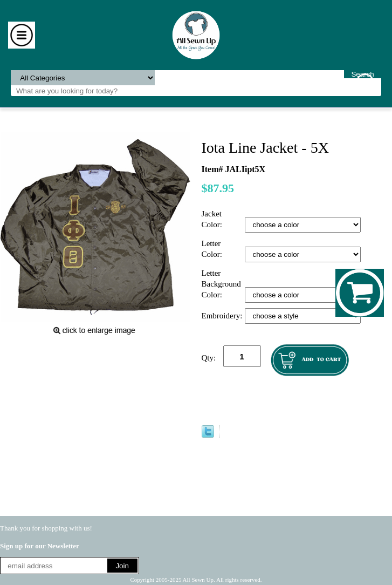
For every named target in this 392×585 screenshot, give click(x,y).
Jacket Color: (213, 219)
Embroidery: (223, 316)
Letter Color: (213, 249)
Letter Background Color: (221, 284)
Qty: (209, 358)
